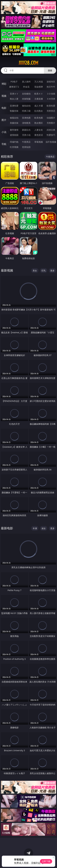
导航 (4, 144)
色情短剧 (26, 147)
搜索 (50, 70)
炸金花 (26, 87)
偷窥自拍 (14, 118)
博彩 (4, 84)
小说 (4, 132)
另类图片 (51, 123)
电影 (4, 108)
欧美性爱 (51, 106)
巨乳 (44, 271)
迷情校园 (14, 135)
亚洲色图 (26, 118)
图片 (4, 120)
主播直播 (39, 99)
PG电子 (14, 82)
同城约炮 (14, 142)
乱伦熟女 (39, 111)
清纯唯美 (26, 123)
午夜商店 (26, 142)
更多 (52, 271)
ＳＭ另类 (51, 99)
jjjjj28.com (28, 63)
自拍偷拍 (26, 94)
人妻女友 (39, 130)
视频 (4, 96)
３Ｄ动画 (51, 94)
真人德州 (26, 82)
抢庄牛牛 (51, 87)
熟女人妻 (14, 99)
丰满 (35, 528)
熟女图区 (39, 123)
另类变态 (51, 111)
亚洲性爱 (14, 106)
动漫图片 (51, 118)
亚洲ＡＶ (14, 94)
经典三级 (26, 111)
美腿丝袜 (14, 123)
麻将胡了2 (14, 87)
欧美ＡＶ (39, 94)
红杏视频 (14, 147)
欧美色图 (39, 118)
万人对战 (39, 82)
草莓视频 (39, 142)
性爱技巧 (51, 135)
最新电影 (7, 528)
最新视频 (7, 270)
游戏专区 (51, 82)
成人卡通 (39, 106)
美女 (35, 271)
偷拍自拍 (26, 106)
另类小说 (26, 135)
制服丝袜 (14, 111)
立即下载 (46, 861)
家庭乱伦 (26, 130)
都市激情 (14, 130)
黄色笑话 (39, 135)
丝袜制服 (26, 99)
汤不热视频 (51, 142)
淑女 (44, 528)
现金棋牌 (39, 87)
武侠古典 (51, 130)
